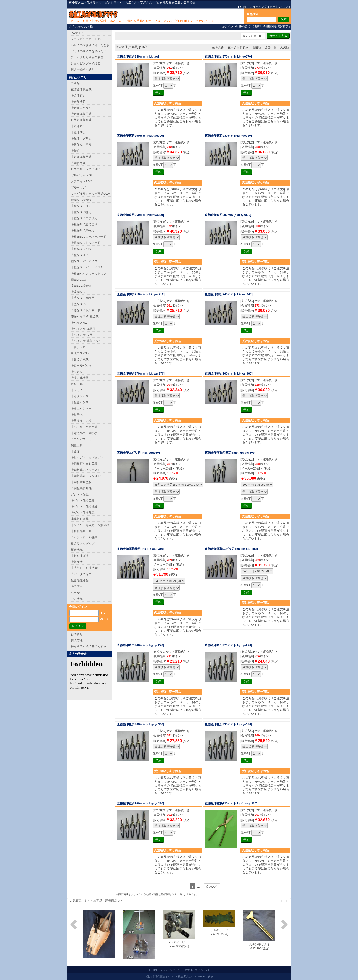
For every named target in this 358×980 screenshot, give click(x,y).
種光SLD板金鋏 (81, 200)
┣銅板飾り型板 (81, 482)
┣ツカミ (77, 372)
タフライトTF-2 (81, 181)
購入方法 (77, 640)
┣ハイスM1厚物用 (83, 329)
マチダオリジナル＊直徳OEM (91, 194)
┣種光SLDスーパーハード (88, 237)
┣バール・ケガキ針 (84, 427)
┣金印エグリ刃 (81, 108)
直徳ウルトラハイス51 (86, 169)
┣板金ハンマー (81, 402)
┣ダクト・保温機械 (84, 507)
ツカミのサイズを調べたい (89, 51)
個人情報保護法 (156, 976)
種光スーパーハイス (84, 261)
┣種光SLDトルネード (86, 243)
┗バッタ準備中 (81, 574)
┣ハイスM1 (79, 323)
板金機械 (77, 550)
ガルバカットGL (82, 175)
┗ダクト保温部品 (83, 513)
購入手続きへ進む (83, 69)
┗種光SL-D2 (79, 255)
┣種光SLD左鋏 (81, 249)
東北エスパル (80, 353)
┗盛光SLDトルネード (86, 310)
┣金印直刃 (78, 96)
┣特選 (75, 151)
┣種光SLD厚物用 (83, 230)
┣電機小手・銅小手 (84, 433)
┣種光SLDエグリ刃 (84, 218)
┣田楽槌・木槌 (81, 421)
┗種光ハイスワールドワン (89, 274)
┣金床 (75, 451)
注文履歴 (255, 27)
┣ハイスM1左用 (82, 335)
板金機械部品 (80, 580)
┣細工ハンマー (81, 408)
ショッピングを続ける (86, 63)
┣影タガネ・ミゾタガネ (87, 457)
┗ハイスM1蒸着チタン (86, 341)
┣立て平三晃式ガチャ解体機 (90, 525)
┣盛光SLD (78, 292)
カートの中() (279, 7)
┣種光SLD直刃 (81, 206)
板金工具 (77, 384)
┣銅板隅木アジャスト (86, 470)
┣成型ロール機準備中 (86, 568)
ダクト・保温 (80, 494)
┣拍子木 (77, 415)
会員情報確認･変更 (276, 27)
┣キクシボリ (80, 396)
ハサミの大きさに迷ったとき (90, 45)
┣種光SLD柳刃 (81, 212)
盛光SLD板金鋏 (81, 286)
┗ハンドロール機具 (84, 537)
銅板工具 (77, 445)
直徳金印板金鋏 (81, 89)
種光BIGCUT (79, 280)
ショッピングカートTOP (87, 39)
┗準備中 (77, 586)
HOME (243, 7)
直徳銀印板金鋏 (81, 120)
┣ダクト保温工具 (83, 501)
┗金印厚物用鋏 (81, 114)
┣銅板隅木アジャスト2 (86, 476)
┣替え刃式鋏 (80, 359)
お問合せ (77, 634)
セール (75, 593)
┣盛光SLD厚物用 (83, 298)
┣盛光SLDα (79, 304)
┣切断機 (77, 562)
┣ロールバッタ (81, 366)
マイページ (201, 970)
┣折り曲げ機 (80, 556)
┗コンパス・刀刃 (83, 439)
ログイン (227, 27)
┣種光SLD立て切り (84, 224)
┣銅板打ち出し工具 (84, 464)
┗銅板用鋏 (78, 163)
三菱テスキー (80, 347)
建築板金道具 (80, 519)
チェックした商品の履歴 (87, 57)
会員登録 (241, 27)
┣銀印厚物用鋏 (81, 157)
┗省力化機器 (80, 378)
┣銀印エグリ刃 (81, 138)
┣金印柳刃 (78, 102)
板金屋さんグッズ (83, 544)
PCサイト (77, 33)
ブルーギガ (78, 187)
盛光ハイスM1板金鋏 (85, 316)
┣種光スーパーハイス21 (87, 267)
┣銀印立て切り (81, 145)
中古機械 (77, 599)
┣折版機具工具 (81, 531)
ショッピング (258, 7)
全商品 (75, 83)
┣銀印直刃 (78, 126)
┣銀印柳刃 (78, 132)
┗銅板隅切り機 (81, 488)
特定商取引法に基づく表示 (89, 646)
